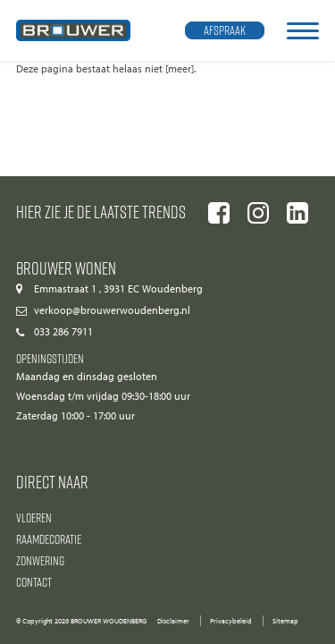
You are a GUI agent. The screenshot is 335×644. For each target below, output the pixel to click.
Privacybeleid (231, 621)
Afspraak (225, 30)
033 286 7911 (63, 332)
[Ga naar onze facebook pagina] (219, 213)
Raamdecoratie (49, 539)
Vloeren (34, 517)
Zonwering (40, 560)
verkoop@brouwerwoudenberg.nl (112, 310)
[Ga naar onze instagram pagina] (258, 213)
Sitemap (285, 621)
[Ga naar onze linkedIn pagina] (297, 213)
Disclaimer (173, 621)
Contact (34, 582)
